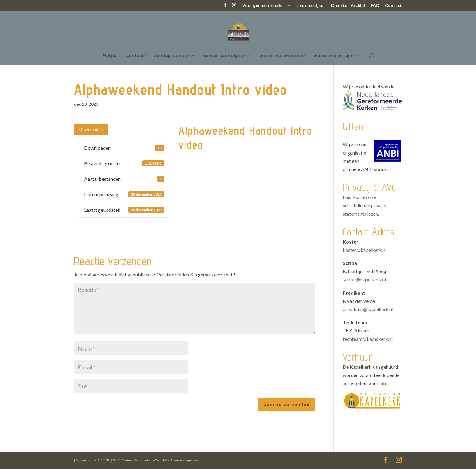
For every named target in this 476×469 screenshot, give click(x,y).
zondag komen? (172, 56)
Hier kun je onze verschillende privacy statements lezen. (365, 205)
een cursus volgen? (224, 56)
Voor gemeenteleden (263, 6)
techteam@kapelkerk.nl (368, 339)
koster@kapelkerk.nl (365, 250)
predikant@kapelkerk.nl (368, 309)
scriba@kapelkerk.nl (364, 279)
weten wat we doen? (282, 56)
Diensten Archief (348, 6)
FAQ (375, 6)
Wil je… (111, 56)
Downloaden (91, 129)
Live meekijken (311, 6)
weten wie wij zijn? (334, 56)
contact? (136, 56)
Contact (393, 6)
